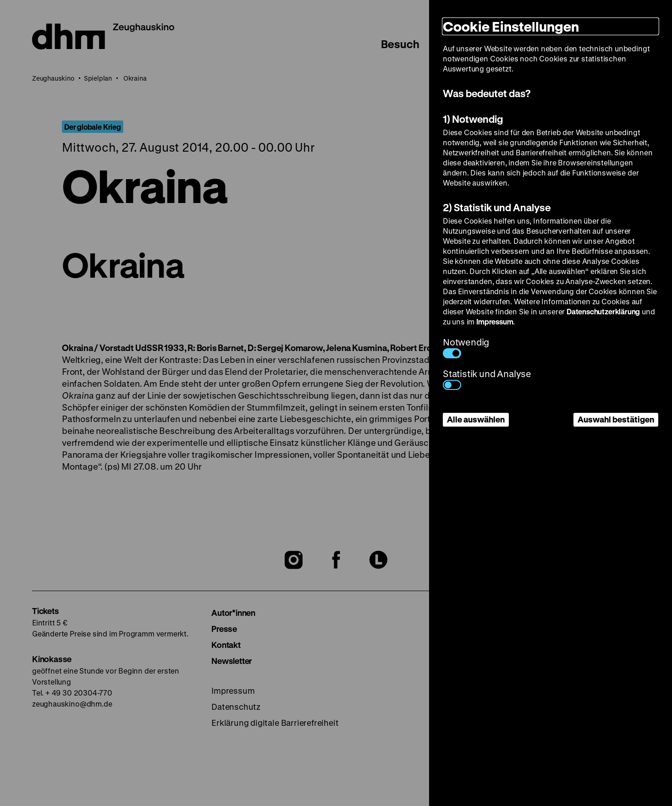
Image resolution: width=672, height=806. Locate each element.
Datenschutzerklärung (603, 311)
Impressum (495, 321)
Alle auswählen (476, 419)
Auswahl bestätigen (616, 419)
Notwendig (466, 347)
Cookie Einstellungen (511, 26)
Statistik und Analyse (487, 379)
